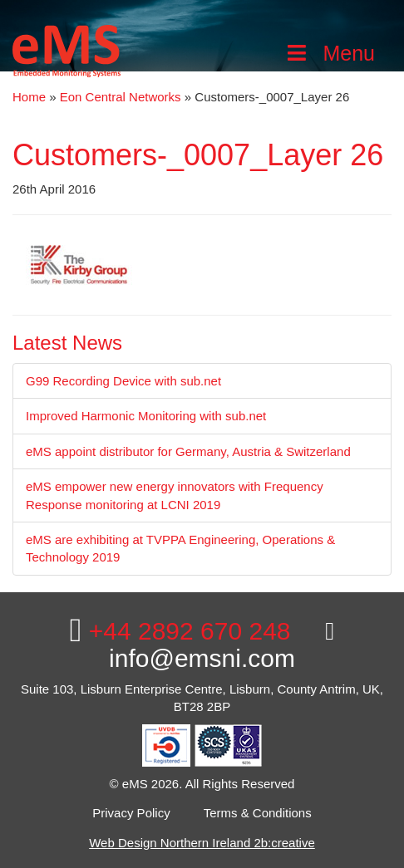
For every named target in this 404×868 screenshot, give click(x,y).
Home (29, 97)
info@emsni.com (222, 645)
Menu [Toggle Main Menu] (329, 53)
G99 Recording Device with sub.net (123, 381)
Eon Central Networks (121, 97)
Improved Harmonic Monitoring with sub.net (146, 416)
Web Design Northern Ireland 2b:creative (202, 843)
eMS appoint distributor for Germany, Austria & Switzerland (188, 451)
